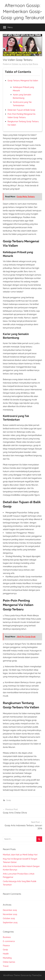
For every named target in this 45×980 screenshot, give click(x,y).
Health (6, 954)
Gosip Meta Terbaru (26, 197)
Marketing (7, 958)
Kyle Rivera (33, 64)
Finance (6, 946)
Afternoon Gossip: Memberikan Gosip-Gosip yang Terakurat (23, 11)
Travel (6, 966)
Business (7, 937)
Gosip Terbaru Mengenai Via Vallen (23, 81)
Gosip (9, 800)
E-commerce (9, 941)
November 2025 (10, 914)
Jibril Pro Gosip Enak (26, 637)
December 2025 (10, 910)
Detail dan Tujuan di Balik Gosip (21, 110)
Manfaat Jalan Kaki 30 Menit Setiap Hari (20, 855)
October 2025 (9, 918)
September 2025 (10, 923)
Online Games (9, 962)
